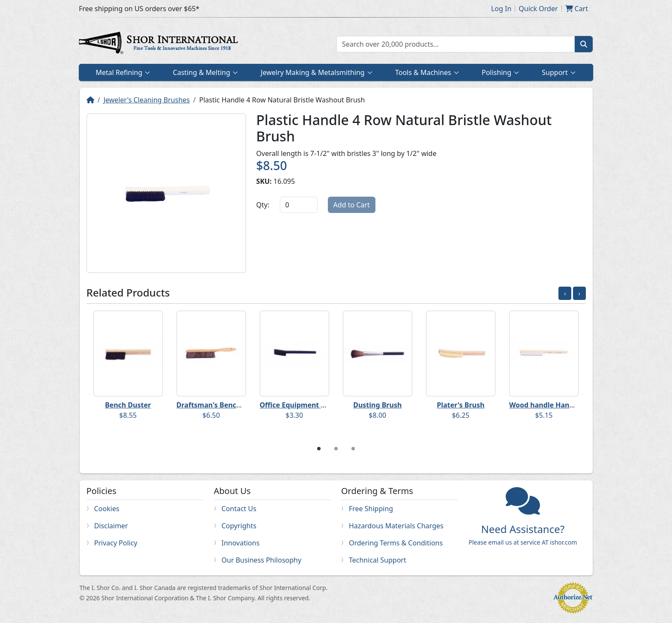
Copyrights (239, 526)
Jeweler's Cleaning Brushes (146, 100)
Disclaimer (111, 526)
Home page (160, 44)
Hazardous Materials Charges (396, 526)
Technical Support (378, 560)
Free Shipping (371, 509)
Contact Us (239, 509)
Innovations (241, 543)
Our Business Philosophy (261, 560)
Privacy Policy (116, 543)
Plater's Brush (460, 405)
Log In (501, 9)
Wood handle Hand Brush (552, 405)
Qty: (263, 205)
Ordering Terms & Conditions (396, 543)
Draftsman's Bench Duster (221, 405)
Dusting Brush (377, 405)
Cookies (107, 509)
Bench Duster (128, 405)
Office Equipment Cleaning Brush (316, 405)
